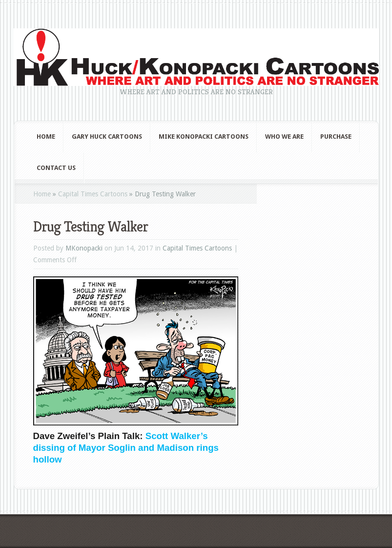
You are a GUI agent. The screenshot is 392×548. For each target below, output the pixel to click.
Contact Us (56, 168)
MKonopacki (84, 248)
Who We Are (284, 137)
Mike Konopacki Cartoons (204, 137)
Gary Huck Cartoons (107, 137)
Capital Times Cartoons (93, 194)
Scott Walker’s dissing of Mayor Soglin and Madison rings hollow (126, 448)
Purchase (336, 137)
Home (46, 137)
